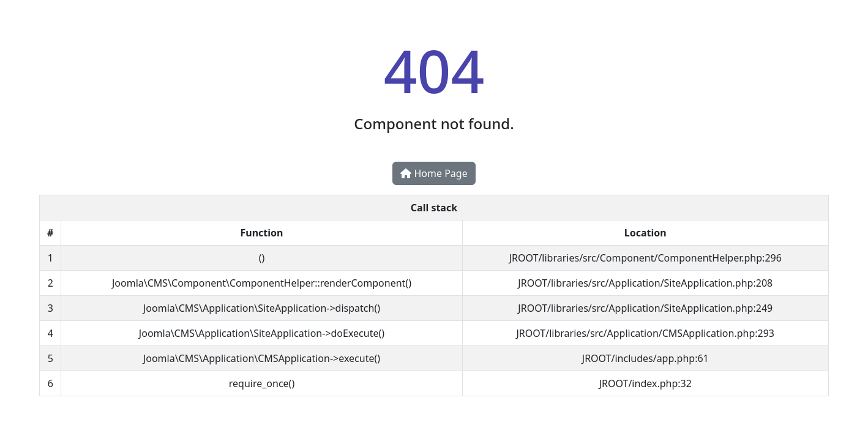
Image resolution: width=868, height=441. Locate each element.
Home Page (434, 173)
